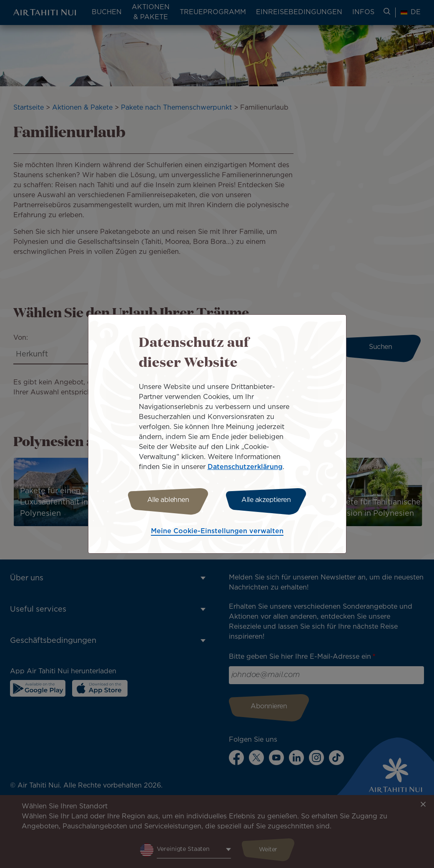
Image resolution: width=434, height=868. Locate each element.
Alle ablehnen (168, 500)
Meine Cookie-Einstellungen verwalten (217, 531)
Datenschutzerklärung (245, 467)
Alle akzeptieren (266, 500)
